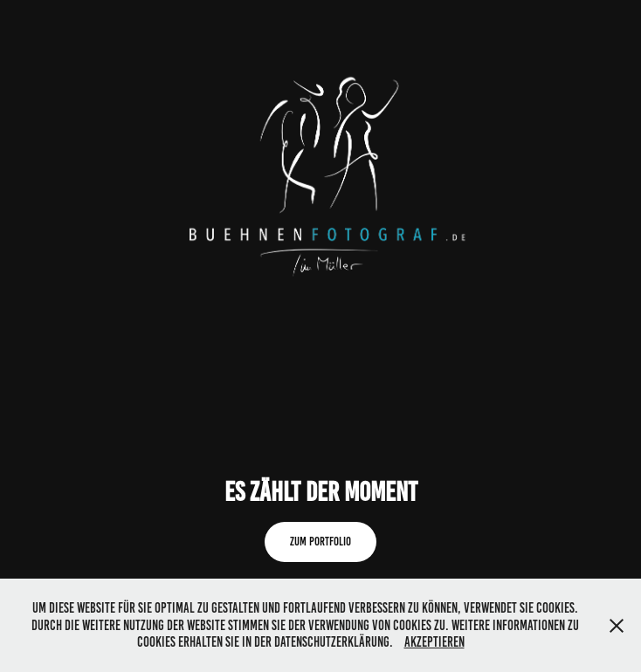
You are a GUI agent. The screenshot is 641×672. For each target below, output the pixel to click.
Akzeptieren (434, 642)
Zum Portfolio (320, 542)
